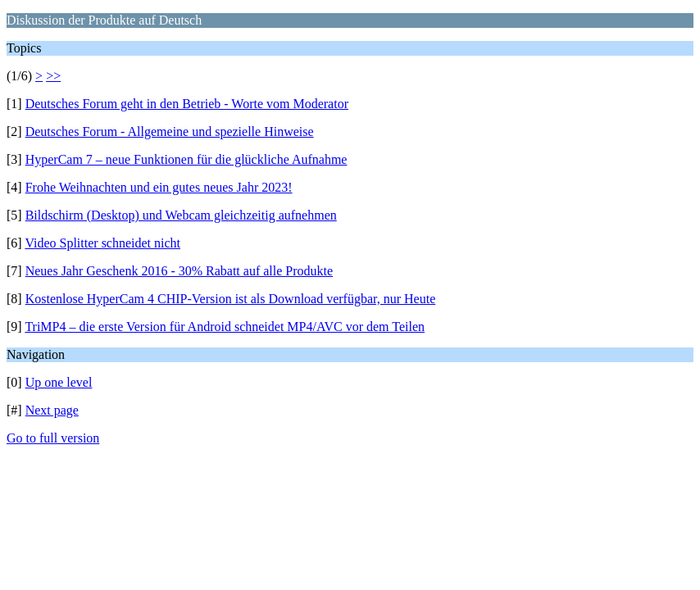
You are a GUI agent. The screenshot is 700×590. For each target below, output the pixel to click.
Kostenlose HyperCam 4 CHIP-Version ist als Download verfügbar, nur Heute (231, 299)
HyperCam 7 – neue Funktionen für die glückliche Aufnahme (186, 159)
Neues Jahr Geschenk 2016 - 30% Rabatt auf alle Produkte (179, 271)
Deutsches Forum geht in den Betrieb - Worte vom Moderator (187, 104)
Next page (52, 410)
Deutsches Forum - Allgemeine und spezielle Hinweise (170, 132)
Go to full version (53, 438)
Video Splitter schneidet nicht (102, 243)
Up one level (59, 382)
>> (53, 76)
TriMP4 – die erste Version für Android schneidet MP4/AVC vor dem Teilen (225, 327)
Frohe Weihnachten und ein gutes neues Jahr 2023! (159, 187)
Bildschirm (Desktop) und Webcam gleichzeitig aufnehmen (181, 215)
